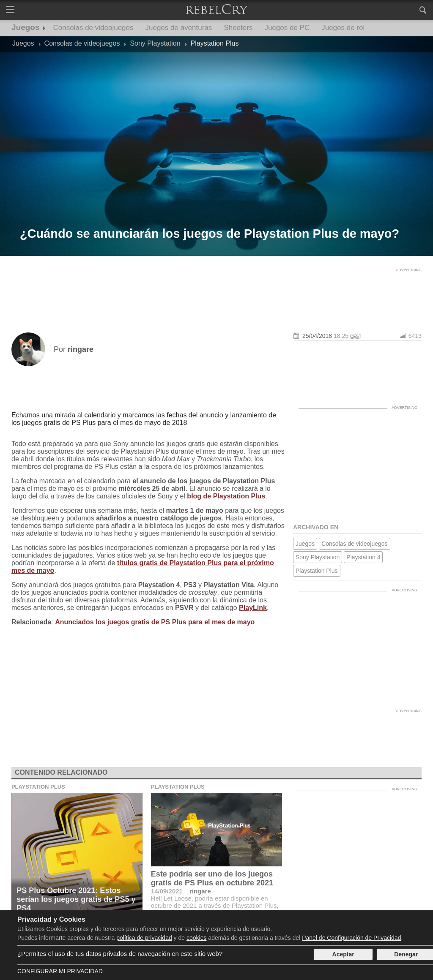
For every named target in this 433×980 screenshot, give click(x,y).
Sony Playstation (318, 557)
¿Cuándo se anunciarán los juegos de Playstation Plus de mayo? (210, 234)
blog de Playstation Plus (226, 496)
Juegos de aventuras (179, 28)
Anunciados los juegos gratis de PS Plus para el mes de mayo (155, 622)
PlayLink (253, 608)
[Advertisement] (216, 294)
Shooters (238, 28)
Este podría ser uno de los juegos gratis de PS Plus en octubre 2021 (212, 878)
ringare (200, 891)
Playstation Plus (317, 571)
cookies (196, 938)
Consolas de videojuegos (93, 28)
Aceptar (343, 954)
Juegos (26, 27)
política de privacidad (144, 938)
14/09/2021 (167, 891)
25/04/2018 (317, 336)
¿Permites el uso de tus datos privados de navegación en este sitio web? (120, 954)
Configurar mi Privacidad (60, 971)
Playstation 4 (363, 557)
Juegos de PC (287, 28)
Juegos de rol (343, 28)
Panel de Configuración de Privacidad (351, 938)
